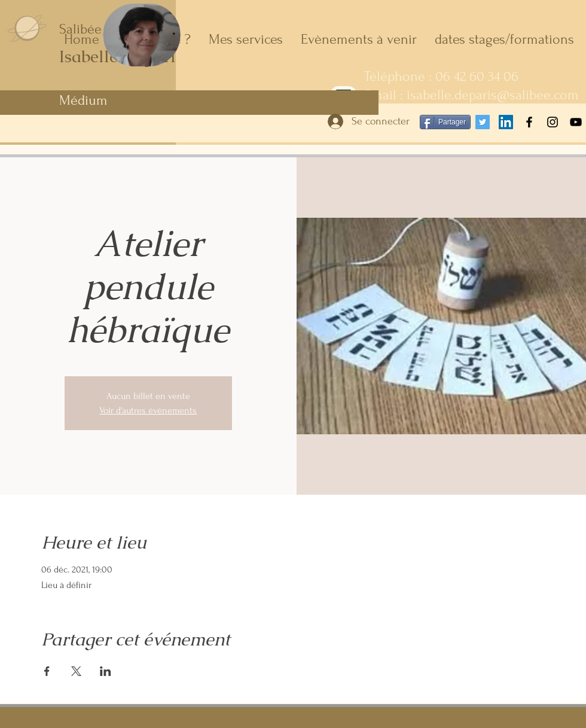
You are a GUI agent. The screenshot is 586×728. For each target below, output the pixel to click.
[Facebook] (529, 122)
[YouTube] (576, 122)
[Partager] (445, 122)
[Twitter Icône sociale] (483, 122)
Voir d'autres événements (148, 410)
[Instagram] (553, 122)
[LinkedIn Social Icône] (506, 122)
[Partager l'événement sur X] (76, 671)
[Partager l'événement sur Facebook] (47, 671)
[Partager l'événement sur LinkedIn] (106, 671)
